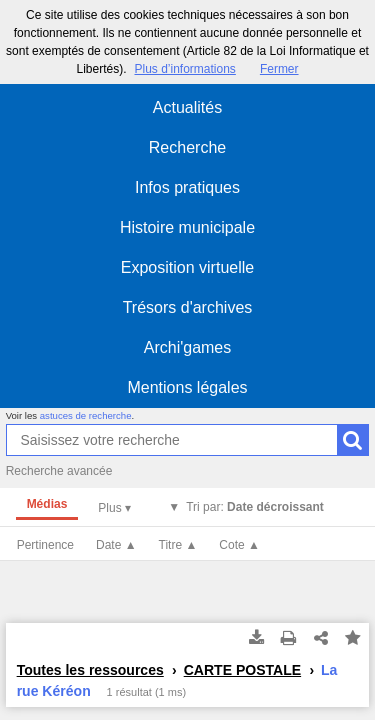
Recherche (187, 147)
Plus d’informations (184, 69)
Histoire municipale (187, 227)
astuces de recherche (86, 415)
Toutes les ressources (90, 670)
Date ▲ (116, 545)
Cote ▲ (239, 545)
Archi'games (188, 347)
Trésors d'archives (188, 307)
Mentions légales (187, 387)
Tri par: (255, 507)
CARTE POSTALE (242, 670)
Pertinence (45, 545)
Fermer (279, 69)
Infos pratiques (187, 187)
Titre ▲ (178, 545)
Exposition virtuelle (187, 267)
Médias (47, 504)
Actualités (187, 107)
